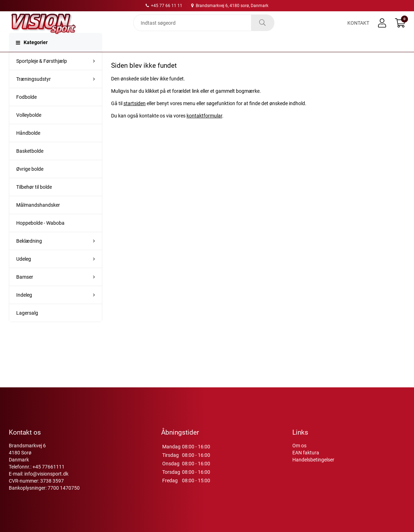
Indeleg (24, 309)
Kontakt (358, 29)
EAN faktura (306, 453)
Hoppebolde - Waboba (40, 237)
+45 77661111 (48, 467)
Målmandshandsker (38, 219)
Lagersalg (27, 327)
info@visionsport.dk (46, 474)
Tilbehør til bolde (34, 201)
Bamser (25, 291)
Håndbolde (28, 147)
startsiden (135, 117)
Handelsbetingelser (313, 460)
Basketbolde (30, 165)
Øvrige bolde (30, 183)
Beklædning (29, 255)
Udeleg (24, 273)
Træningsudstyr (34, 93)
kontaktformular (204, 130)
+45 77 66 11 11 (164, 6)
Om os (299, 446)
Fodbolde (26, 111)
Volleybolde (29, 129)
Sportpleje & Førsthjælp (42, 75)
